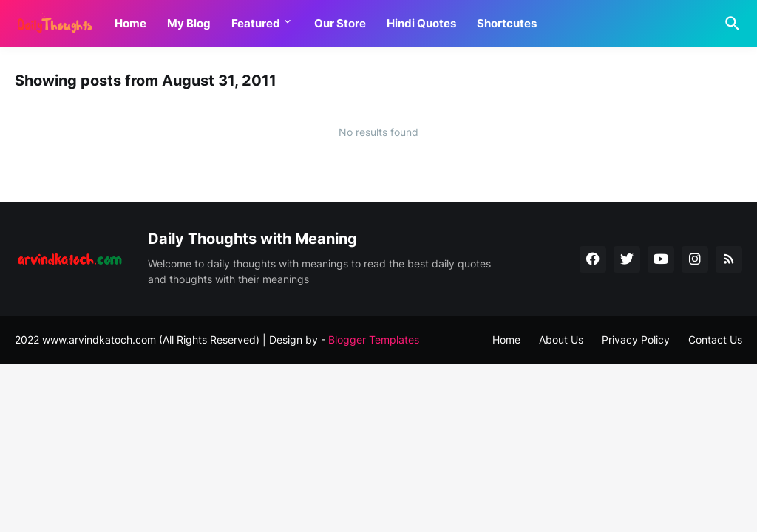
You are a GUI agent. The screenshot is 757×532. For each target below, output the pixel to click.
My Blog (189, 23)
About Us (561, 340)
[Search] (730, 24)
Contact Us (715, 340)
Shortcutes (507, 23)
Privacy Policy (636, 340)
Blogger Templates (374, 340)
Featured (256, 23)
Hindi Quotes (421, 23)
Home (130, 23)
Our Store (340, 23)
